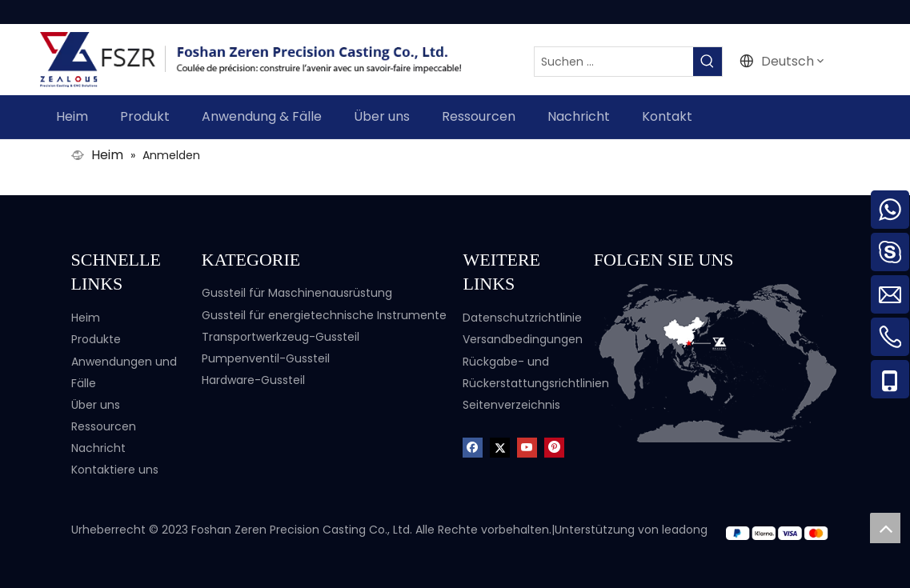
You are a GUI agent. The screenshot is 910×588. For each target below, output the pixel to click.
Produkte (96, 339)
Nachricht (98, 448)
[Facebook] (473, 447)
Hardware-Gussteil (253, 380)
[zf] (782, 532)
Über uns (96, 405)
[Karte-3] (717, 363)
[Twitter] (500, 447)
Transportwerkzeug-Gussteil (281, 337)
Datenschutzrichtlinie (522, 318)
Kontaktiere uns (115, 470)
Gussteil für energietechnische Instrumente (324, 315)
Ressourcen (104, 426)
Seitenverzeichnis (511, 405)
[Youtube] (527, 447)
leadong (685, 530)
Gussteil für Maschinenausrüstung (297, 293)
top (885, 528)
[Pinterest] (554, 447)
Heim (86, 318)
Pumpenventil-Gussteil (266, 358)
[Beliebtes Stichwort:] (708, 62)
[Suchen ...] (614, 62)
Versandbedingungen (523, 339)
